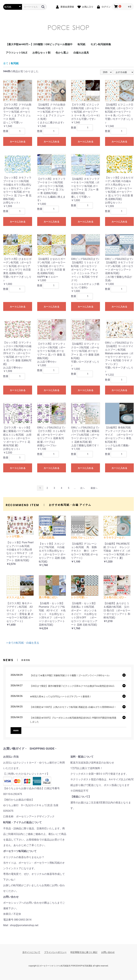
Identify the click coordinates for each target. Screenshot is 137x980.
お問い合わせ (108, 952)
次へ (82, 488)
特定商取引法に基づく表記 (84, 952)
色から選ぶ (62, 53)
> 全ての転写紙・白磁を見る (23, 643)
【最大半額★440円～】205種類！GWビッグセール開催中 (39, 44)
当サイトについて (31, 952)
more (16, 730)
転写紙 (81, 44)
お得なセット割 (41, 53)
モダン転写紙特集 (101, 44)
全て (6, 63)
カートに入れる (18, 142)
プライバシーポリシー (55, 952)
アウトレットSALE (17, 53)
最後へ (94, 488)
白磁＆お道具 (81, 53)
